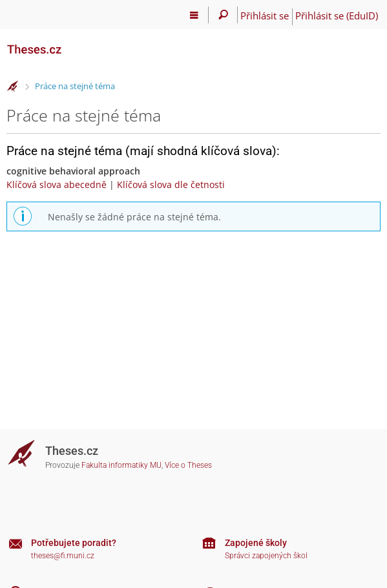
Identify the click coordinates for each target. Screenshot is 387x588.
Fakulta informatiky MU (121, 465)
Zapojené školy (256, 543)
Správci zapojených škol (266, 556)
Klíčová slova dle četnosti (171, 184)
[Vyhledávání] (223, 15)
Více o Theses (188, 465)
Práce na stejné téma (75, 86)
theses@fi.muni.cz (63, 556)
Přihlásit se (265, 16)
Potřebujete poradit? (74, 543)
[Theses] (71, 44)
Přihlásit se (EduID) (337, 16)
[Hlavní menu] (194, 15)
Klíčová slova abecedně (57, 184)
